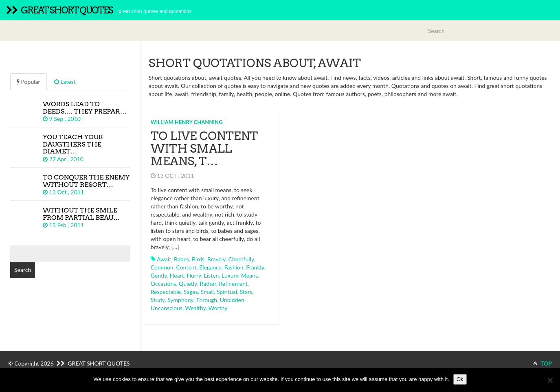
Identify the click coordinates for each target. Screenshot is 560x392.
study (158, 300)
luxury (230, 275)
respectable (166, 292)
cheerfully (241, 259)
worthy (218, 308)
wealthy (195, 308)
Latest (65, 82)
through (206, 300)
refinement (234, 284)
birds (198, 259)
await (164, 259)
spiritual (227, 292)
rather (208, 284)
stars (246, 292)
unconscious (167, 308)
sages (191, 292)
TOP (542, 363)
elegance (210, 267)
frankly (255, 267)
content (186, 267)
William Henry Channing (187, 122)
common (162, 267)
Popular (29, 82)
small (208, 292)
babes (181, 259)
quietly (188, 284)
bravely (216, 259)
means (249, 275)
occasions (164, 284)
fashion (234, 267)
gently (159, 275)
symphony (180, 300)
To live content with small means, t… (204, 149)
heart (177, 275)
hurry (194, 275)
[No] (550, 380)
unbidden (232, 300)
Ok (460, 379)
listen (212, 275)
